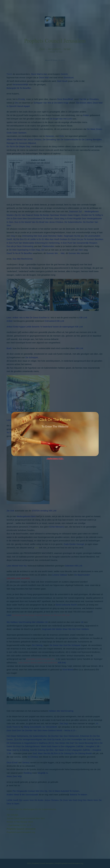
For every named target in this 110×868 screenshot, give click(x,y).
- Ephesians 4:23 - (55, 459)
